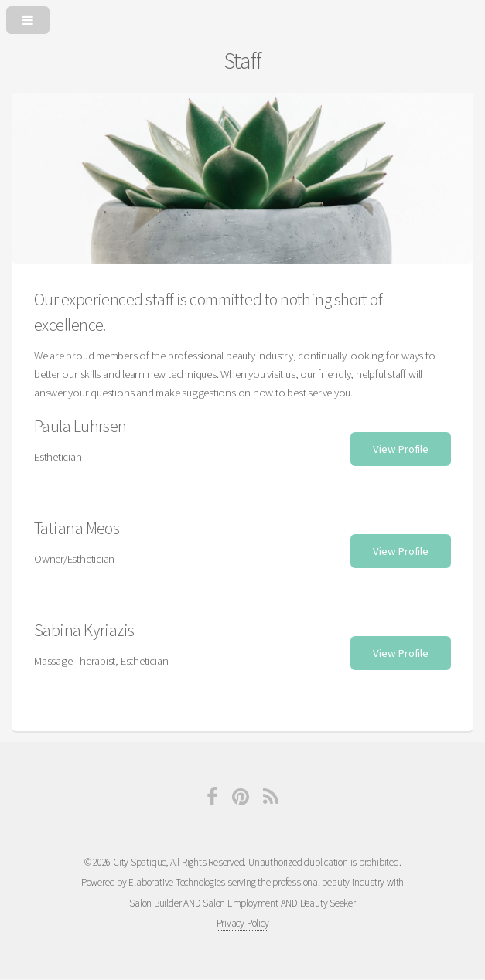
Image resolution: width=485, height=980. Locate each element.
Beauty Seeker (328, 903)
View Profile (400, 449)
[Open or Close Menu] (242, 17)
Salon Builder (155, 903)
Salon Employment (240, 903)
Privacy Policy (243, 923)
